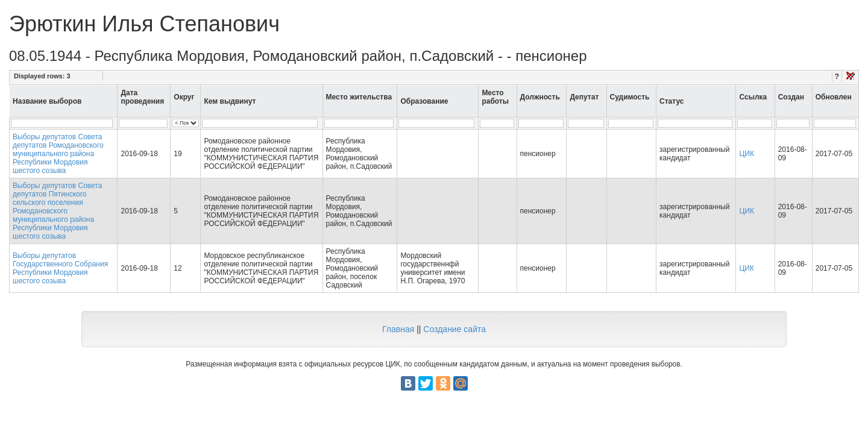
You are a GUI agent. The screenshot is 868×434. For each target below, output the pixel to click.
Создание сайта (454, 329)
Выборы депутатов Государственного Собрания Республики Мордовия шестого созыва (60, 268)
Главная (398, 329)
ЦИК (747, 154)
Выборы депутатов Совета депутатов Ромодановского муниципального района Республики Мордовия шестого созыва (58, 154)
